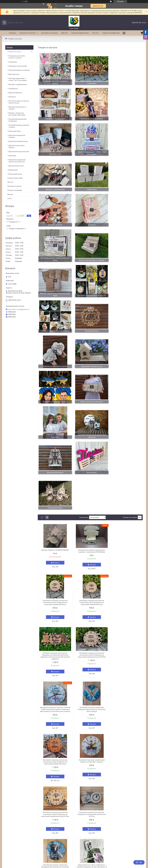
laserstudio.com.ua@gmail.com (19, 309)
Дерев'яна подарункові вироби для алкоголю (17, 161)
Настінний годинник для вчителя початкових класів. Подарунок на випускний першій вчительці (126, 410)
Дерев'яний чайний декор (18, 141)
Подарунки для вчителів (18, 66)
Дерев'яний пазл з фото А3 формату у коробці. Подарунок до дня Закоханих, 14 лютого (90, 624)
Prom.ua (84, 862)
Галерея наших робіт (80, 33)
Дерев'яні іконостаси (16, 166)
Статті (10, 198)
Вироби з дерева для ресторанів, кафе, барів (17, 114)
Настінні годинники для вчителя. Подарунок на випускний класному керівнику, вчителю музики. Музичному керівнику (90, 464)
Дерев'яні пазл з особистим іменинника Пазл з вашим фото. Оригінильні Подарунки (55, 731)
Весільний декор (15, 131)
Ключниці (12, 156)
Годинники (13, 62)
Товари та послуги (27, 33)
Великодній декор (15, 174)
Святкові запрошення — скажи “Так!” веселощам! (18, 79)
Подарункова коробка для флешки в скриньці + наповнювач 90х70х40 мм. (90, 409)
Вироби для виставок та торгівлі (17, 108)
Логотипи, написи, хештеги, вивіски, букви (19, 102)
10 (133, 816)
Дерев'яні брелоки (15, 93)
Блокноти (12, 97)
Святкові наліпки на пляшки (19, 70)
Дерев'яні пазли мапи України (16, 146)
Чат (139, 862)
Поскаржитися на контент (70, 866)
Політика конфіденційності (86, 866)
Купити (56, 421)
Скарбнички (13, 88)
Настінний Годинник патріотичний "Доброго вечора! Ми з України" (55, 571)
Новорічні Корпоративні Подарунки (17, 120)
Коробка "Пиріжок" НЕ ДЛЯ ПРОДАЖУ (55, 408)
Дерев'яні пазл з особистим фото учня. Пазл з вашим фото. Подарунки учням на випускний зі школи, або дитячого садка (90, 677)
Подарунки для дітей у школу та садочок (17, 57)
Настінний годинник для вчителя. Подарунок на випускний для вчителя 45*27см (126, 572)
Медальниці (13, 170)
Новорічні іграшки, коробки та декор (19, 126)
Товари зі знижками (111, 33)
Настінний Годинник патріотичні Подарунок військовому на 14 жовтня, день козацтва (90, 517)
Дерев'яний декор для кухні (19, 151)
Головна (12, 33)
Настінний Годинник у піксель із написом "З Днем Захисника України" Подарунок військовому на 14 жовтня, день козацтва (55, 518)
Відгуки (65, 33)
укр (5, 839)
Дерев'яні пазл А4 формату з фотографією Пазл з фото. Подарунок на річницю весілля (126, 731)
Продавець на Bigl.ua (74, 864)
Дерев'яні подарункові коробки (17, 136)
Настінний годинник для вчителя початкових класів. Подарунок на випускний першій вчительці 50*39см (126, 463)
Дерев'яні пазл (14, 74)
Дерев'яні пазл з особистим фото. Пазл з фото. (126, 623)
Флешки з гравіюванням (18, 84)
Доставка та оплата (50, 33)
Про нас (95, 33)
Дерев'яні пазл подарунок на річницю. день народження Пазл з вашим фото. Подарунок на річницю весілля (90, 731)
